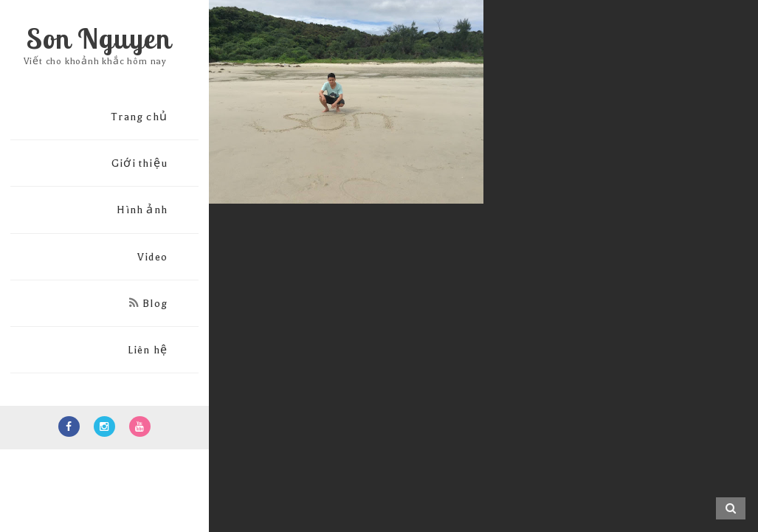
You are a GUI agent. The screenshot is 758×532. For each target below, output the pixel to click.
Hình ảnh (142, 210)
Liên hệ (148, 350)
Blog (148, 304)
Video (152, 257)
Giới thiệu (139, 163)
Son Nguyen (99, 38)
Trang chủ (139, 117)
